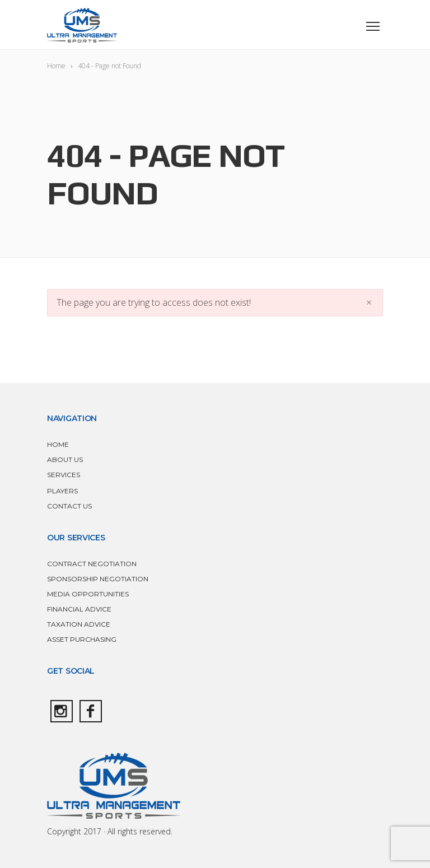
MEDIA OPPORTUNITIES (88, 594)
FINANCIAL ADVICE (79, 609)
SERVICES (64, 475)
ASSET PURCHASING (82, 639)
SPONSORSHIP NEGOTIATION (98, 579)
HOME (58, 444)
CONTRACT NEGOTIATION (92, 564)
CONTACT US (69, 506)
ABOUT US (65, 459)
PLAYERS (62, 491)
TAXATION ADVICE (79, 624)
